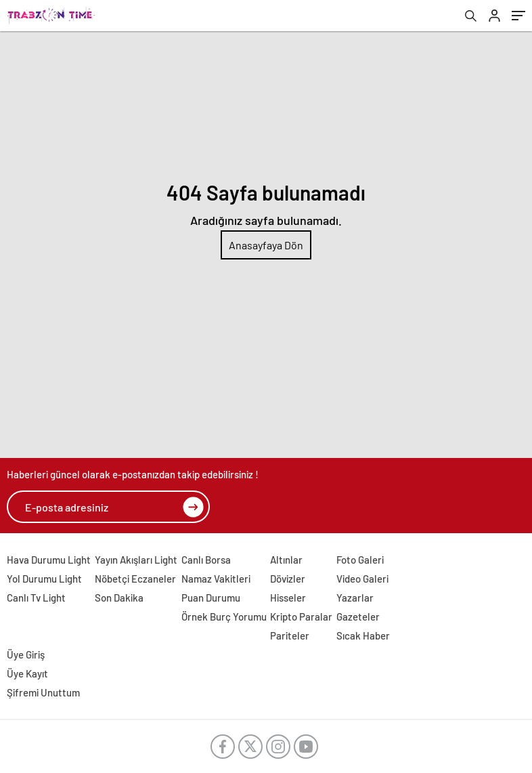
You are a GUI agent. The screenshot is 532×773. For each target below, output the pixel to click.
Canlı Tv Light (36, 598)
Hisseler (288, 598)
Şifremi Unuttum (43, 692)
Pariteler (290, 635)
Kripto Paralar (301, 617)
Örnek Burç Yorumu (224, 617)
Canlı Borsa (206, 560)
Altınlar (286, 560)
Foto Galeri (360, 560)
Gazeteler (358, 617)
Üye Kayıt (27, 673)
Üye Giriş (26, 654)
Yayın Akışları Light (136, 560)
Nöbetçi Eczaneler (135, 579)
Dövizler (288, 579)
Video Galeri (362, 579)
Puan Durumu (211, 598)
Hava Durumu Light (49, 560)
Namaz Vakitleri (216, 579)
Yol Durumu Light (44, 579)
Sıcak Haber (363, 635)
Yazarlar (355, 598)
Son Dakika (119, 598)
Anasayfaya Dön (266, 245)
